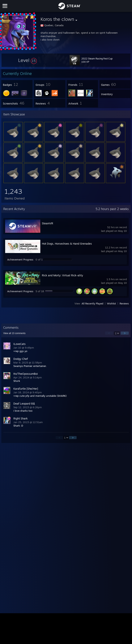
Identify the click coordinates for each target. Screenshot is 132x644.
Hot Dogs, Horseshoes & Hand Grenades (67, 244)
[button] (28, 60)
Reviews (124, 303)
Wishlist (111, 303)
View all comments (14, 333)
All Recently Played (92, 303)
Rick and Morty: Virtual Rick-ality (62, 275)
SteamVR (47, 223)
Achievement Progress (20, 260)
